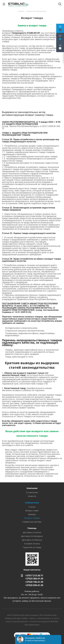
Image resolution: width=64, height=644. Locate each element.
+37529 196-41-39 (34, 582)
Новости (32, 496)
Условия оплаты (32, 544)
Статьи (32, 507)
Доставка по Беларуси (32, 536)
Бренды (32, 514)
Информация (32, 502)
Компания (32, 488)
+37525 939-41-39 (34, 585)
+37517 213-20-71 (34, 576)
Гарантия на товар (32, 547)
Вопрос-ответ (32, 510)
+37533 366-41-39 (34, 579)
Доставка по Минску (32, 540)
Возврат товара (32, 518)
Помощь (32, 528)
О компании (32, 492)
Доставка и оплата (32, 532)
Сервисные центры (32, 522)
